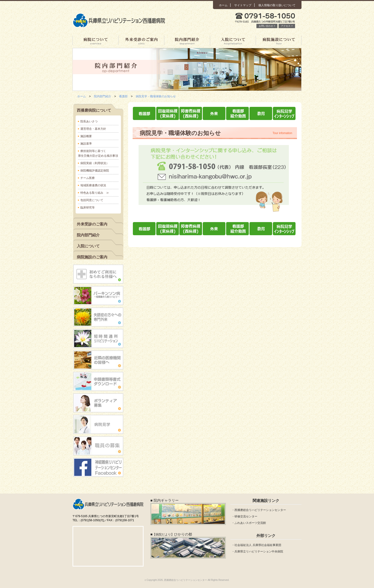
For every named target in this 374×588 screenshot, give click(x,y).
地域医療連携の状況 (93, 185)
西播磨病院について (95, 41)
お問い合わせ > (267, 26)
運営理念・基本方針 (93, 129)
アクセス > (287, 26)
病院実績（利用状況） (95, 163)
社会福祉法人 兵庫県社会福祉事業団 (258, 545)
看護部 (123, 96)
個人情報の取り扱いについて (277, 5)
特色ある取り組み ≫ (95, 193)
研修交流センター (246, 516)
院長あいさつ (89, 121)
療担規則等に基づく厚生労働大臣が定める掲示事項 (98, 153)
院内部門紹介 (187, 41)
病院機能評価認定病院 (95, 171)
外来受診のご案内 (141, 41)
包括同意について (92, 200)
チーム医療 (88, 178)
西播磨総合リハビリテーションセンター (260, 510)
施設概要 (86, 136)
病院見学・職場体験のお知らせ (156, 96)
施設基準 (86, 144)
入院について (233, 41)
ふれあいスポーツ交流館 (250, 523)
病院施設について (279, 41)
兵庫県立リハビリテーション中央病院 (259, 552)
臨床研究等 (88, 208)
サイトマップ (243, 5)
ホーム (223, 5)
